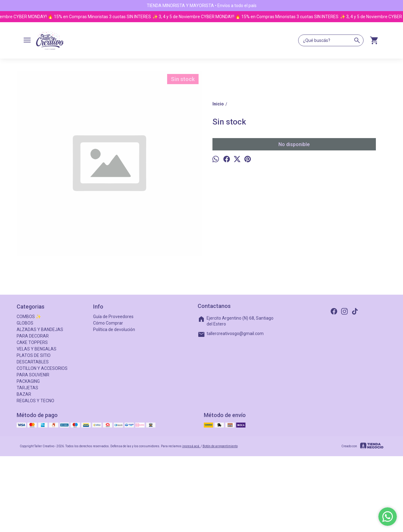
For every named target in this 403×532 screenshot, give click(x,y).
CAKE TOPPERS (32, 342)
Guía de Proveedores (113, 317)
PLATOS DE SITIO (34, 355)
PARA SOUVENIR (33, 375)
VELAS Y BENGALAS (37, 349)
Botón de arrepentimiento (220, 446)
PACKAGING (28, 381)
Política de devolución (114, 329)
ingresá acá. (191, 446)
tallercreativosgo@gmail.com (231, 334)
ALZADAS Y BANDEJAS (40, 329)
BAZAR (24, 394)
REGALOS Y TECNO (35, 401)
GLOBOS (25, 323)
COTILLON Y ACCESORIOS (42, 368)
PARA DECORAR (33, 336)
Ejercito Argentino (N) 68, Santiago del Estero (236, 321)
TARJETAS (27, 388)
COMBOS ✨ (29, 317)
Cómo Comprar (108, 323)
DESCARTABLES (33, 362)
